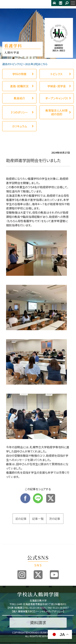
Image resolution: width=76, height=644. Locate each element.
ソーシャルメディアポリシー (49, 611)
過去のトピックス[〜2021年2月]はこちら (25, 64)
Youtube (54, 575)
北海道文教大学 (26, 3)
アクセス (54, 3)
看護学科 (19, 9)
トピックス (34, 9)
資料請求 (38, 623)
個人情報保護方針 (23, 611)
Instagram (22, 575)
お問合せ (61, 3)
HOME (6, 9)
